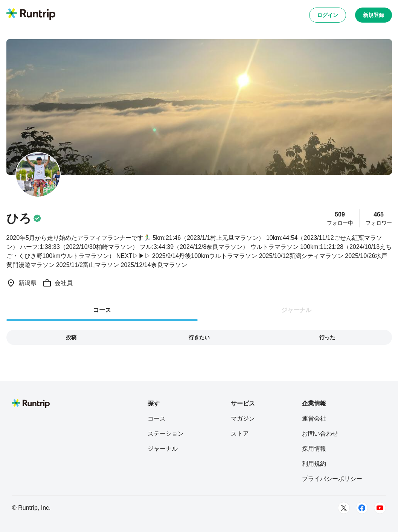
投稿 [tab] (71, 337)
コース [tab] (102, 310)
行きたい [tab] (199, 337)
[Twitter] (344, 508)
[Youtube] (380, 508)
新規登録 (374, 15)
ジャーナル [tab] (296, 310)
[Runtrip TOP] (31, 15)
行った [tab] (327, 337)
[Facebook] (362, 508)
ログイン (328, 15)
